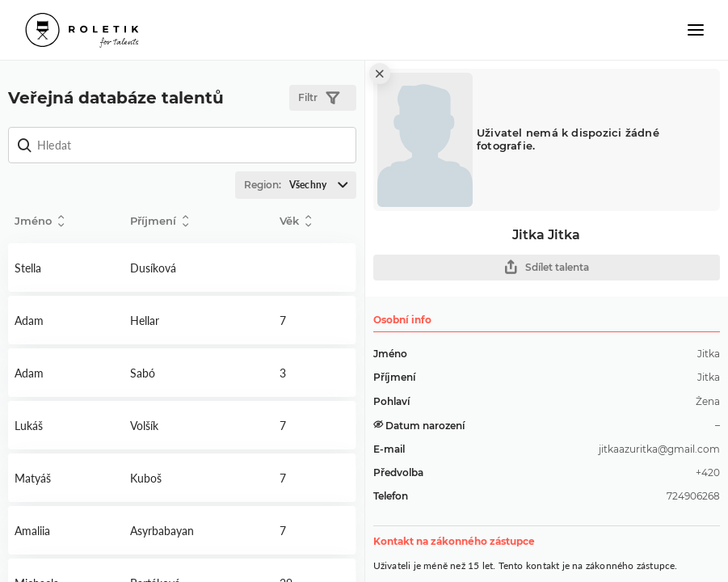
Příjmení (159, 221)
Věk (295, 221)
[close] (380, 74)
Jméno (39, 221)
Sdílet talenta (546, 267)
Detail (66, 268)
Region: (300, 185)
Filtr (319, 98)
